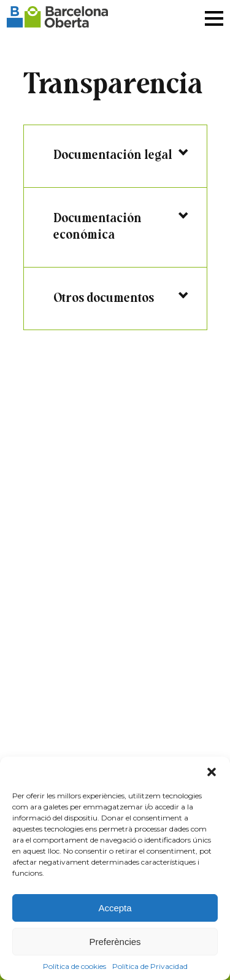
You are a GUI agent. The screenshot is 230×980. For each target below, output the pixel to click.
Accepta (115, 908)
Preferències (115, 942)
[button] (212, 772)
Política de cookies (75, 966)
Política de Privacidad (150, 966)
